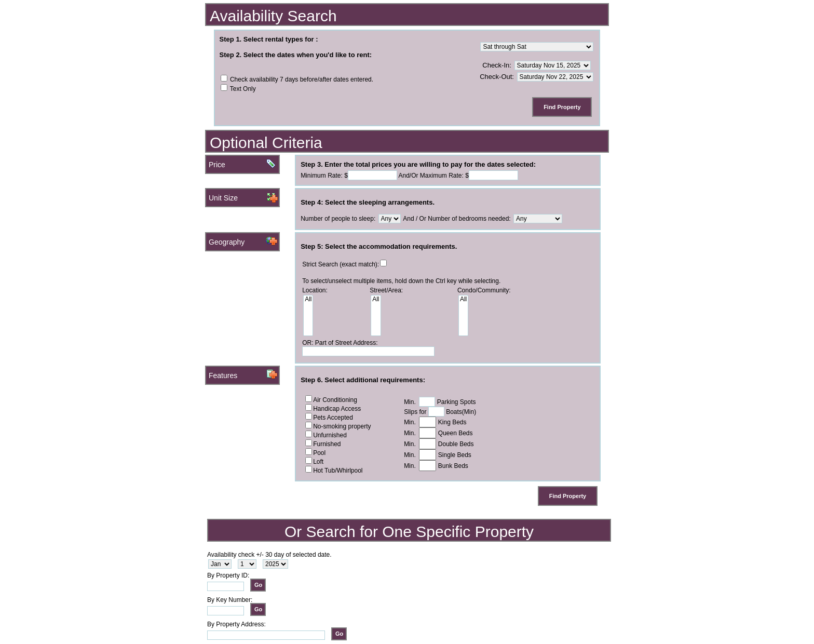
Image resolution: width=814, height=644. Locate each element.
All (308, 299)
